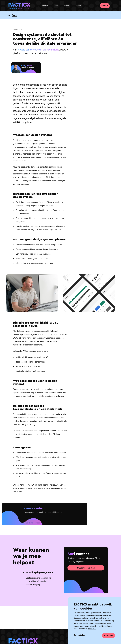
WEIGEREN (92, 629)
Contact (105, 6)
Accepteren (109, 635)
